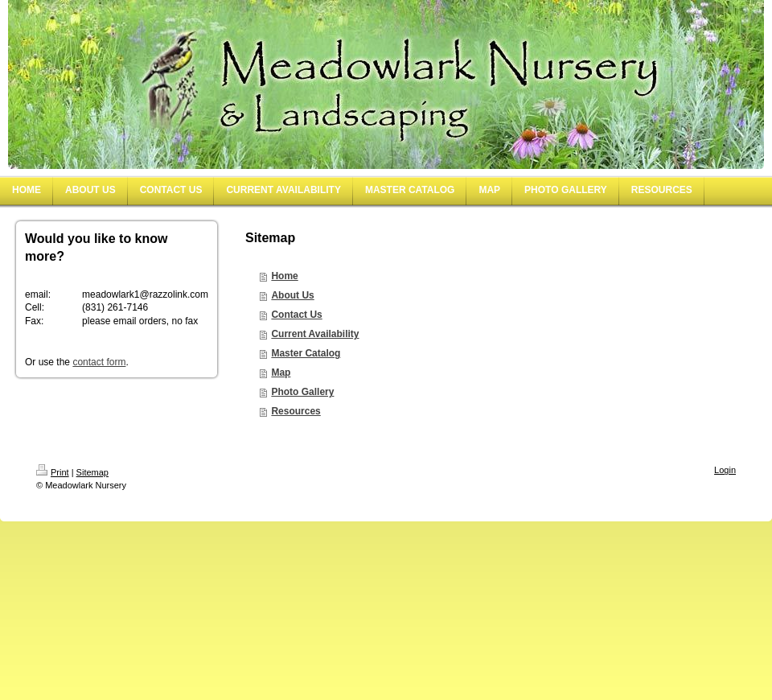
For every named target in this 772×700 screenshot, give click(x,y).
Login (725, 470)
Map (281, 373)
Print (53, 472)
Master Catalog (306, 353)
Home (284, 276)
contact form (99, 362)
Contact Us (296, 315)
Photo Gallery (302, 392)
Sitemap (92, 472)
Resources (296, 411)
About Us (292, 295)
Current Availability (315, 334)
